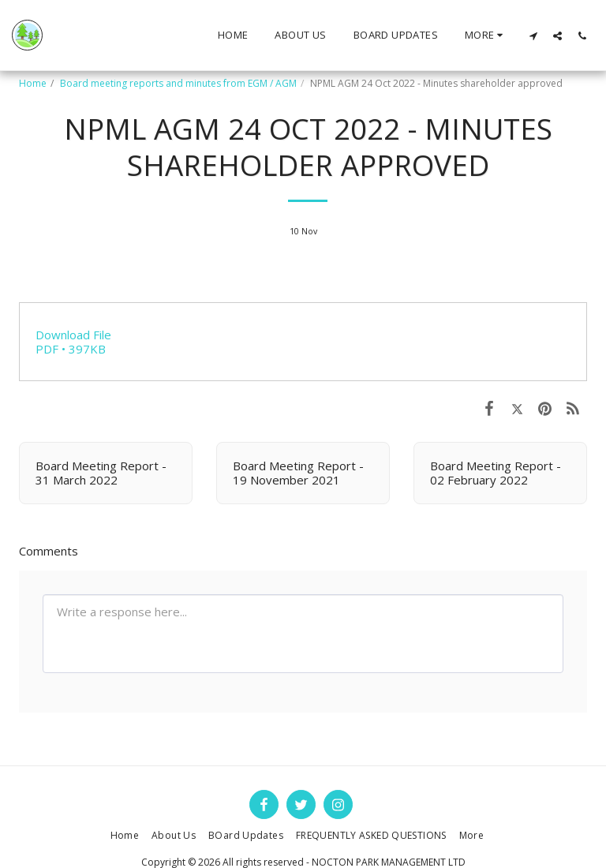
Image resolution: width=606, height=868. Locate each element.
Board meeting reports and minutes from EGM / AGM (178, 83)
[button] (533, 36)
